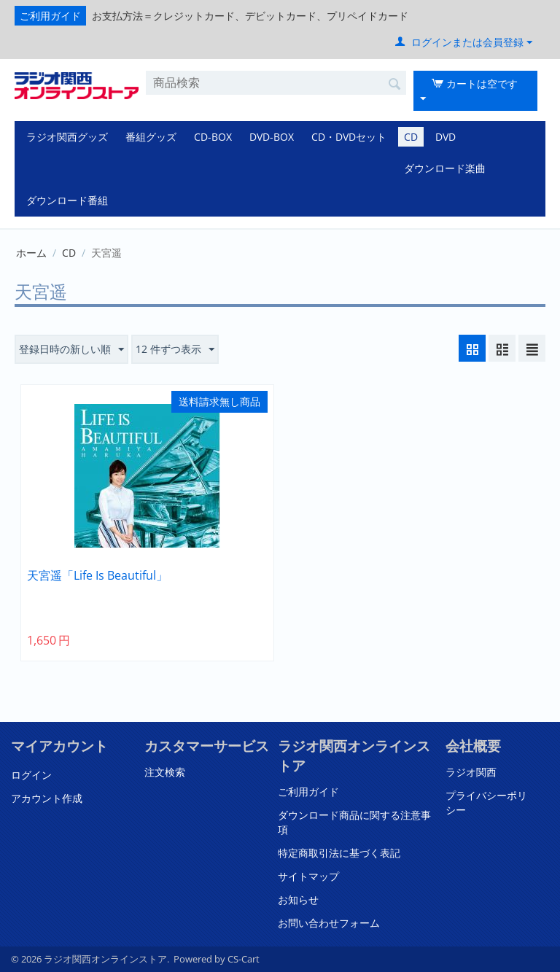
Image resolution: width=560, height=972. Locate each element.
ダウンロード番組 (67, 200)
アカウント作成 (47, 798)
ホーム (31, 253)
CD (411, 137)
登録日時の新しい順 (71, 350)
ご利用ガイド (50, 16)
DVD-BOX (272, 137)
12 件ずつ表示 (175, 350)
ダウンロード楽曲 (445, 168)
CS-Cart (244, 959)
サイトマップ (308, 876)
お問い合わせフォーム (329, 923)
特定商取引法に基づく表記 (339, 853)
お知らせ (298, 899)
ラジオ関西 (471, 772)
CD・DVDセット (349, 137)
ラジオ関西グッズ (67, 137)
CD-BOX (213, 137)
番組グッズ (151, 137)
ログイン (31, 775)
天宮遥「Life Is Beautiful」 (97, 576)
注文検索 (165, 772)
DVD (446, 137)
